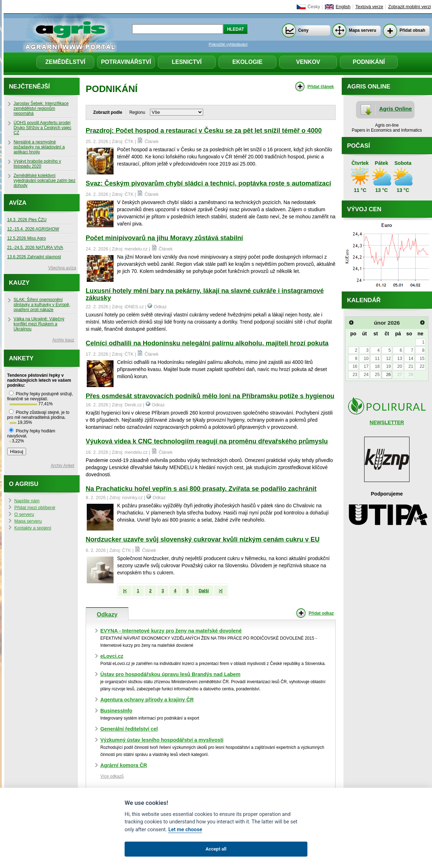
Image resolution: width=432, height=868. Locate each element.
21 (411, 366)
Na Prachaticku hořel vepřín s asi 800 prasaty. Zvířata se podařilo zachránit (201, 489)
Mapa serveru (363, 30)
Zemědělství (65, 62)
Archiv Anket (62, 466)
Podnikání (369, 62)
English (343, 7)
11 (377, 359)
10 (366, 359)
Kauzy (19, 283)
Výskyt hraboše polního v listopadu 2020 (37, 164)
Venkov (308, 62)
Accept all (216, 849)
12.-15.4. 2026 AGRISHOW (33, 229)
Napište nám (27, 501)
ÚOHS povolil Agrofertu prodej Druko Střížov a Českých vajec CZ (42, 128)
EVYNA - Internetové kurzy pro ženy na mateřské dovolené (171, 631)
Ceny (303, 30)
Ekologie (247, 62)
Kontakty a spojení (33, 528)
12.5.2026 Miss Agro (26, 238)
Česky (314, 7)
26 (388, 375)
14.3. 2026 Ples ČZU (27, 220)
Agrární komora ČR (124, 765)
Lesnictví (187, 62)
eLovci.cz (112, 656)
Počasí (358, 146)
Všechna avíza (62, 268)
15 (422, 359)
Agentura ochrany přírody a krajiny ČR (147, 700)
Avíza (18, 203)
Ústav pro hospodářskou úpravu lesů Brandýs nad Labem (170, 674)
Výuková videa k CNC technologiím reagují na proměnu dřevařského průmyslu (207, 441)
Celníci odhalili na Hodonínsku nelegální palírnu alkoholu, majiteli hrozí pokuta (207, 343)
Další (204, 591)
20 (400, 366)
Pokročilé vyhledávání (228, 44)
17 (366, 366)
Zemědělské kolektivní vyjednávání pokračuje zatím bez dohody (44, 181)
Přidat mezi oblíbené (35, 508)
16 (355, 366)
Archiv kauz (63, 340)
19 (388, 366)
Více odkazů (112, 776)
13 (400, 359)
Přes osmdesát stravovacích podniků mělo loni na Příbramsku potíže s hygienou (210, 396)
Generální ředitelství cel (129, 729)
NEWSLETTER (387, 422)
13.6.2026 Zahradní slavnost (34, 257)
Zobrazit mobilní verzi (410, 7)
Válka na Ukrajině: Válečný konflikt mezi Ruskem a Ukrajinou (39, 324)
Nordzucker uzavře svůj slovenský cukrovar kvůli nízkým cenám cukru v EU (203, 539)
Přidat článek (321, 87)
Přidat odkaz (321, 613)
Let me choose (185, 830)
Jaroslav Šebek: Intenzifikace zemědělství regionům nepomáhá (41, 108)
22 (422, 366)
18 (377, 366)
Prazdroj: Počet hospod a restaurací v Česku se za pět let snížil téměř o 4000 (204, 131)
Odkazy (107, 614)
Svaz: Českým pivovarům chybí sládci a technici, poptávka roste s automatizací (208, 183)
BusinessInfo (116, 711)
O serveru (24, 514)
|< (125, 591)
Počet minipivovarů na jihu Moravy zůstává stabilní (164, 238)
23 (355, 375)
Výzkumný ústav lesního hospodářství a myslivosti (162, 740)
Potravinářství (126, 62)
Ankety (21, 358)
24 (366, 375)
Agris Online (396, 109)
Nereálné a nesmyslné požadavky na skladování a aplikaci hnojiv (39, 147)
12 (388, 359)
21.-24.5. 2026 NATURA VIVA (35, 248)
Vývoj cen (364, 209)
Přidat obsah (412, 30)
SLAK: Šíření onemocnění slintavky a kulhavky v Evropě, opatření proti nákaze (42, 305)
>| (221, 591)
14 (411, 359)
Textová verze (370, 7)
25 (377, 375)
